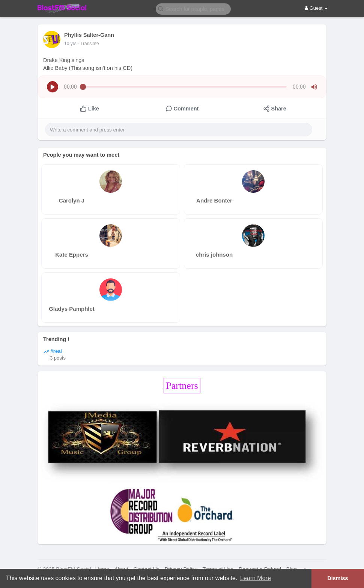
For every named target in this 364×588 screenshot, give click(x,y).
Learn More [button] (256, 578)
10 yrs (70, 44)
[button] (193, 8)
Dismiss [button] (338, 578)
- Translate (88, 44)
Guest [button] (316, 8)
